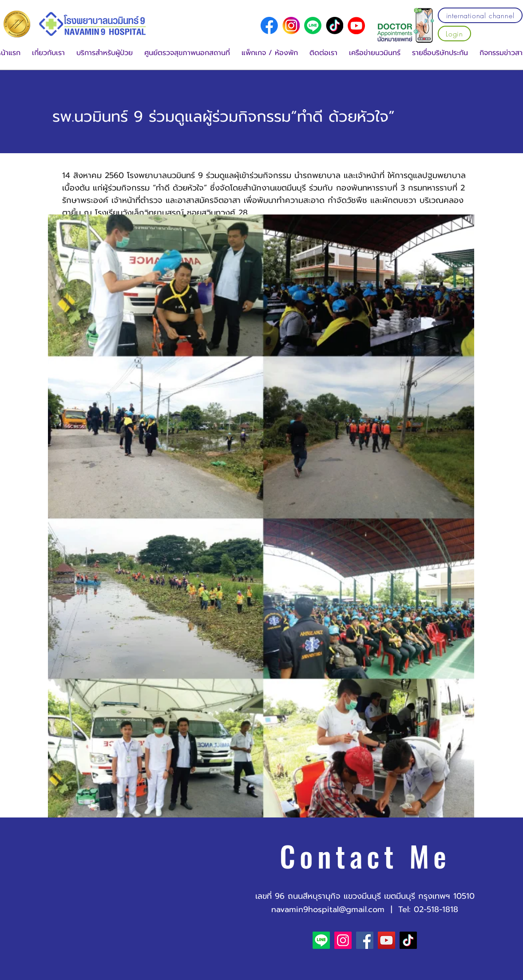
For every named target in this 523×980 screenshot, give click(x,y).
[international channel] (480, 15)
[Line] (313, 26)
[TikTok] (408, 940)
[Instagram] (343, 940)
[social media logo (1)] (291, 26)
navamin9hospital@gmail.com (328, 909)
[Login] (454, 34)
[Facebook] (365, 940)
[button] (48, 53)
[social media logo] (269, 26)
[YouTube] (356, 26)
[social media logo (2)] (335, 26)
